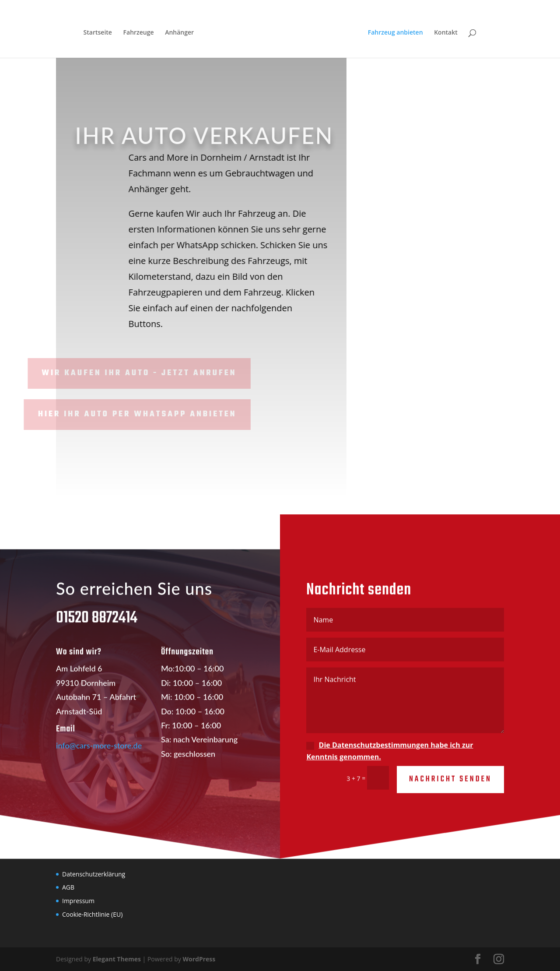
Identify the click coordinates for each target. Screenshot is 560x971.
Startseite (98, 33)
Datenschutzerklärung (94, 874)
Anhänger (179, 33)
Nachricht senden (450, 787)
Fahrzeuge (139, 33)
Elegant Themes (117, 959)
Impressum (78, 901)
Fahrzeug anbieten (395, 33)
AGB (68, 887)
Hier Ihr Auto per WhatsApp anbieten (117, 414)
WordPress (199, 959)
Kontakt (446, 33)
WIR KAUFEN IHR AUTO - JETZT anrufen (119, 373)
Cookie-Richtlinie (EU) (92, 914)
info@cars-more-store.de (99, 753)
